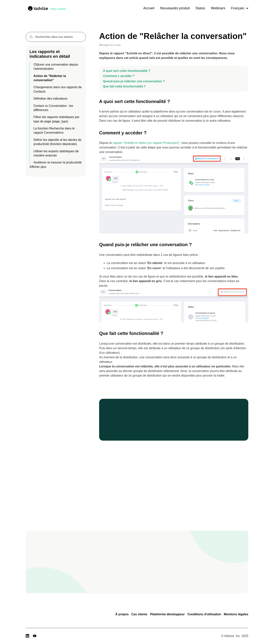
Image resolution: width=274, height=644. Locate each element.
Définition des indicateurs (51, 99)
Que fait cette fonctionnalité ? (125, 86)
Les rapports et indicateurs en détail (50, 54)
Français (240, 8)
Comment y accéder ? (119, 76)
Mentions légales (236, 614)
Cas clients (139, 614)
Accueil (149, 8)
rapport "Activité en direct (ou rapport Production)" (146, 143)
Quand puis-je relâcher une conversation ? (134, 81)
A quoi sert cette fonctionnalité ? (127, 71)
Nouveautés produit (175, 8)
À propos (122, 614)
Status (200, 8)
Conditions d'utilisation (204, 614)
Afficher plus (38, 167)
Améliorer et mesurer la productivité (58, 162)
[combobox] (56, 37)
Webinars (218, 8)
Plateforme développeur (167, 614)
